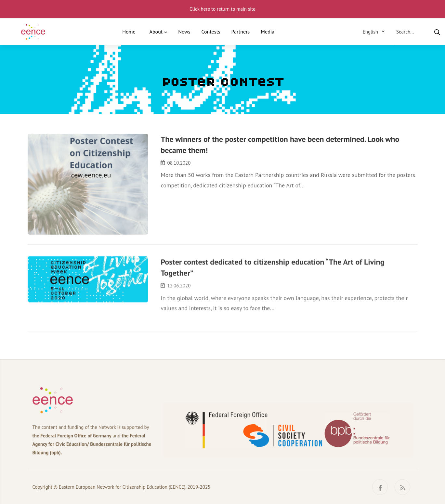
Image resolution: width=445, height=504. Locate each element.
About (156, 32)
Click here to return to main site (222, 9)
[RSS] (402, 487)
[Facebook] (380, 487)
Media (268, 32)
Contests (211, 32)
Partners (241, 32)
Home (129, 32)
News (184, 32)
